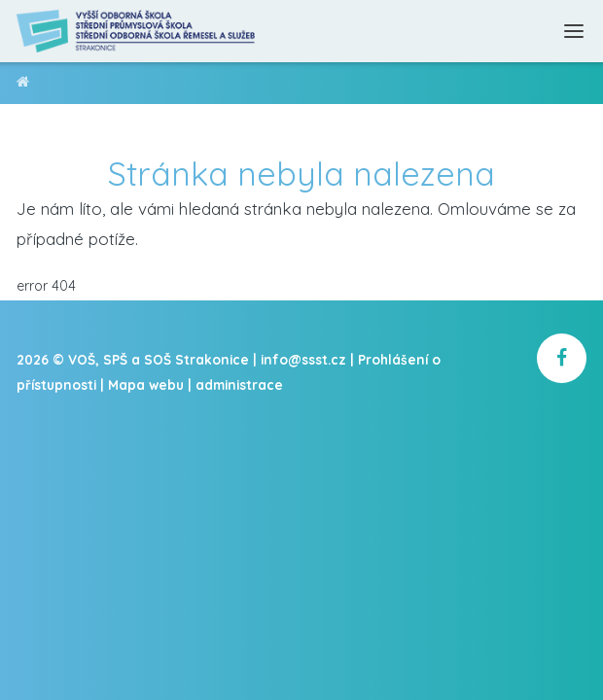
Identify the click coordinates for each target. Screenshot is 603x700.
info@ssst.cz (303, 359)
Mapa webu (146, 385)
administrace (239, 385)
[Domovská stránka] (137, 31)
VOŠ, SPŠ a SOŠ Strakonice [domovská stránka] (23, 85)
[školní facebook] (562, 358)
